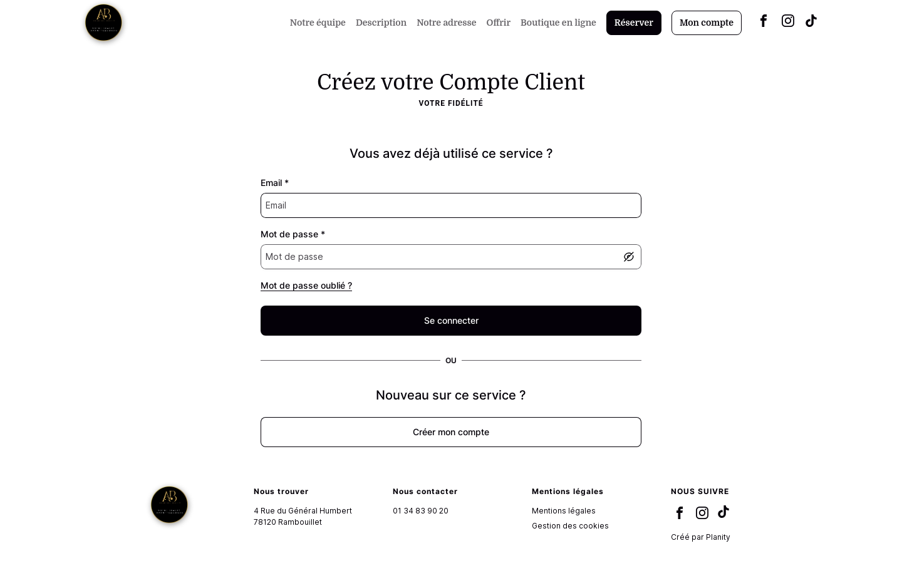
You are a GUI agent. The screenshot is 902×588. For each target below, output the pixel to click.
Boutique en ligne (558, 23)
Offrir (499, 23)
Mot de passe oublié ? (306, 285)
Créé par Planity (701, 537)
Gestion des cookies (570, 526)
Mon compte (707, 23)
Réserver (634, 23)
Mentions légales (564, 511)
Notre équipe (318, 23)
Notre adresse (446, 23)
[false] (451, 321)
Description (381, 23)
